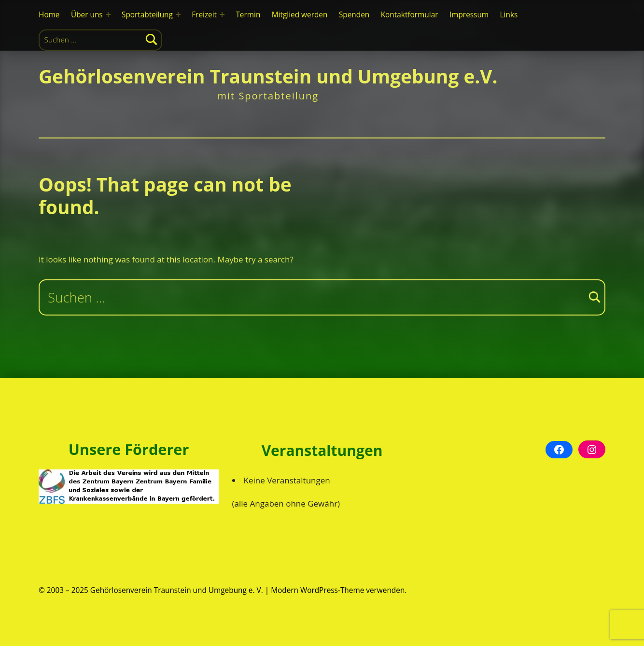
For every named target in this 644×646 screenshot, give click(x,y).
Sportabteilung (147, 15)
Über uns (87, 15)
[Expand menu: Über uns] (108, 14)
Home (49, 15)
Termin (248, 15)
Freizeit (204, 15)
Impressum (469, 15)
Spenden (354, 15)
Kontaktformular (410, 15)
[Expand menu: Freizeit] (222, 14)
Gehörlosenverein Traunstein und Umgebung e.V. (268, 76)
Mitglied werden (300, 15)
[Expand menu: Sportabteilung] (178, 14)
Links (509, 15)
